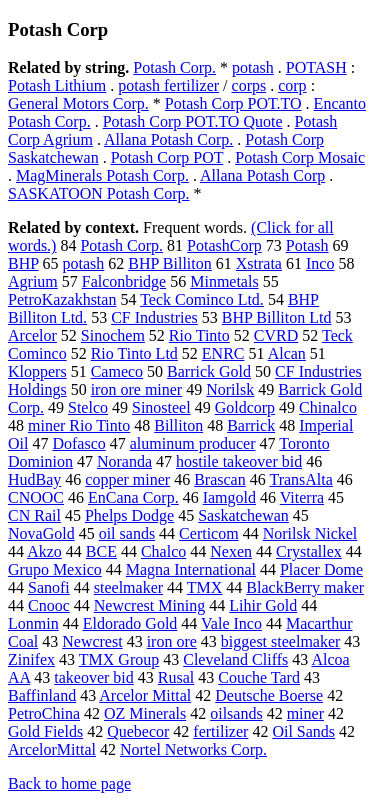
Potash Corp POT (167, 157)
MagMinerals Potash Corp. (102, 175)
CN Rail (34, 515)
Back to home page (69, 783)
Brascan (220, 479)
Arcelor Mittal (145, 695)
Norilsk (230, 389)
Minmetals (224, 281)
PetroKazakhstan (62, 299)
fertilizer (220, 731)
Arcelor (32, 335)
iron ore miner (137, 389)
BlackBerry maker (305, 587)
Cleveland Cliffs (235, 659)
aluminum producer (193, 443)
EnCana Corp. (133, 497)
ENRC (223, 353)
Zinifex (31, 659)
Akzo (44, 551)
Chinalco (328, 407)
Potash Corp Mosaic (300, 157)
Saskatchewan (243, 515)
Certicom (209, 533)
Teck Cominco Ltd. (202, 299)
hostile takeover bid (239, 461)
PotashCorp (224, 245)
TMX (205, 587)
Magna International (191, 569)
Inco (320, 263)
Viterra (302, 497)
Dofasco (78, 443)
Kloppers (37, 371)
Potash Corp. (174, 67)
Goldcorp (245, 407)
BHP (23, 263)
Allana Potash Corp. (168, 139)
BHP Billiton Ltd (277, 317)
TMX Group (119, 659)
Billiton (178, 425)
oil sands (127, 533)
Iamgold (229, 497)
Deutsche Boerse (269, 695)
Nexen (231, 551)
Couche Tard (259, 677)
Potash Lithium (57, 85)
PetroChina (44, 713)
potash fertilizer (168, 85)
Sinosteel (161, 407)
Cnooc (49, 605)
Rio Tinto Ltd (134, 353)
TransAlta (300, 479)
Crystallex (309, 551)
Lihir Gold (263, 605)
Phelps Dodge (129, 515)
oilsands (236, 713)
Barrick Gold (209, 371)
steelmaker (128, 587)
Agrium (33, 281)
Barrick (251, 425)
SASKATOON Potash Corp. (99, 193)
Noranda (124, 461)
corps (249, 85)
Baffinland (42, 695)
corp (292, 85)
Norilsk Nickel (310, 533)
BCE (101, 551)
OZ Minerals (145, 713)
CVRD (276, 335)
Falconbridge (124, 281)
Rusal (176, 677)
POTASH (316, 67)
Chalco (163, 551)
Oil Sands (303, 731)
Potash (307, 245)
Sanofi (49, 587)
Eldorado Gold (130, 623)
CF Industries (154, 317)
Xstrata (259, 263)
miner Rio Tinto (79, 425)
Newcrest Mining (150, 605)
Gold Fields (45, 731)
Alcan (287, 353)
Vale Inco (231, 623)
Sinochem (113, 335)
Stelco (88, 407)
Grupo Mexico (55, 569)
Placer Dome (321, 569)
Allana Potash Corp (262, 175)
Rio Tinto (199, 335)
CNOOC (36, 497)
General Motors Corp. (78, 103)
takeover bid (94, 677)
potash (253, 67)
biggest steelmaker (281, 641)
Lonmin (33, 623)
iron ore (172, 641)
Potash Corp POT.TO (233, 103)
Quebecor (138, 731)
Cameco (117, 371)
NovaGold (41, 533)
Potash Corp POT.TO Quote (193, 121)
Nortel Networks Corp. (193, 749)
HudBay (34, 479)
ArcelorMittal (52, 749)
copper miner (127, 479)
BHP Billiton (169, 263)
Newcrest (92, 641)
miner (305, 713)
